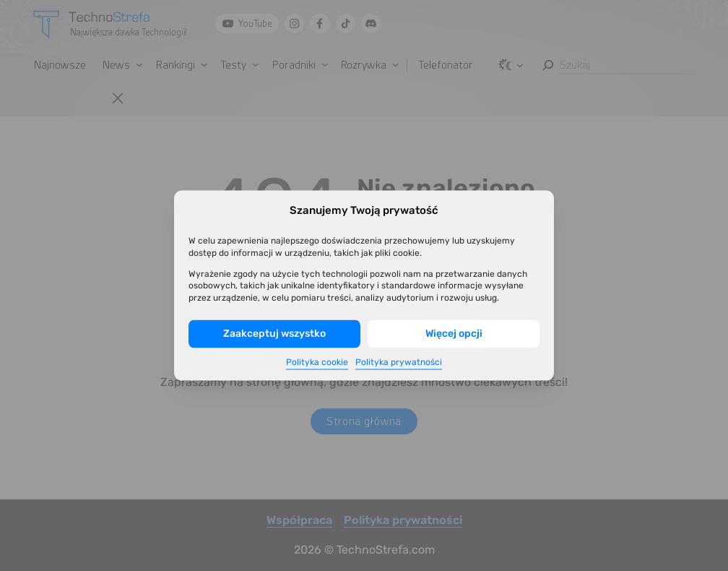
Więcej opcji (454, 334)
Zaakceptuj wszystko (274, 334)
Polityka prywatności (399, 361)
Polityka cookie (317, 361)
